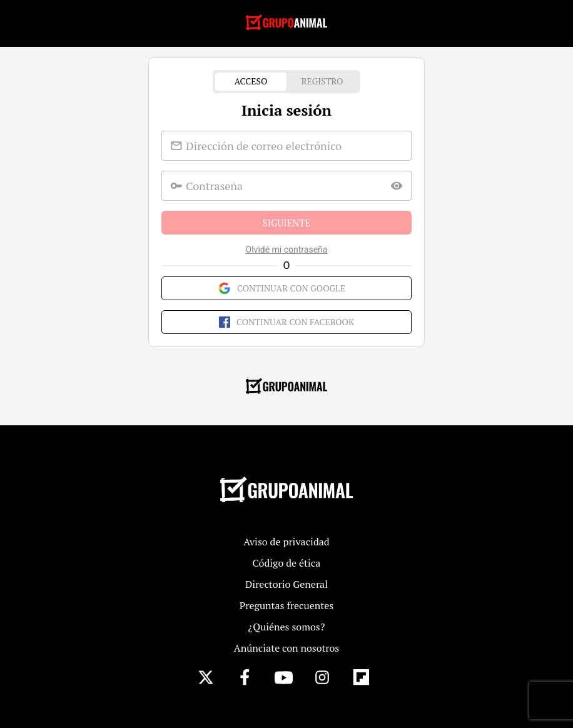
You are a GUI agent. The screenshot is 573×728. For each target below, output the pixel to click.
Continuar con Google (286, 288)
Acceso (251, 82)
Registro (322, 82)
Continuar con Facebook (286, 322)
